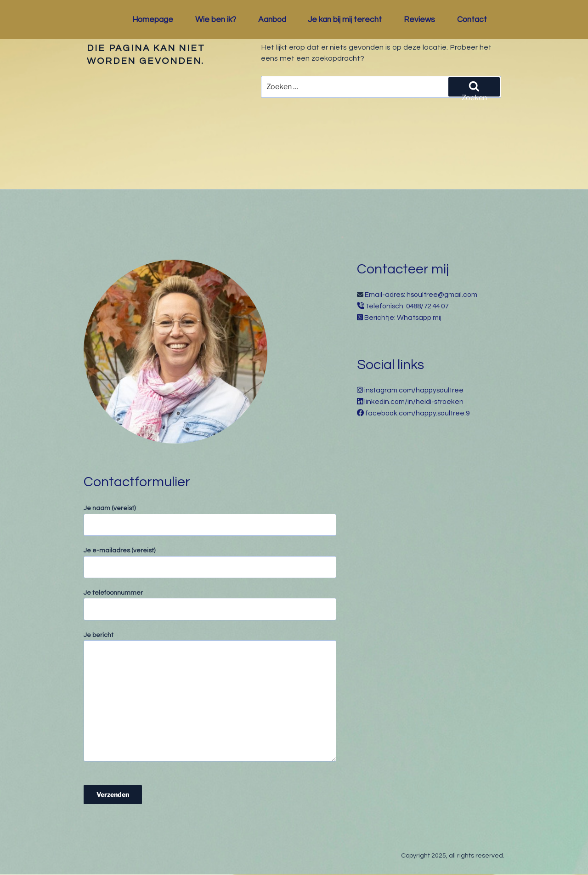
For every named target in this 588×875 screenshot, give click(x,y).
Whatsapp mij (419, 318)
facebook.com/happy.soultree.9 (417, 413)
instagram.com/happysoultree (414, 390)
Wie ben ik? (216, 20)
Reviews (419, 20)
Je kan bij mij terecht (345, 20)
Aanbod (272, 20)
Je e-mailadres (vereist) (210, 563)
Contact (472, 20)
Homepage (153, 20)
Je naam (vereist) (210, 520)
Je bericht (210, 697)
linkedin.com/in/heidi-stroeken (414, 402)
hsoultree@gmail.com (442, 295)
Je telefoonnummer (210, 605)
